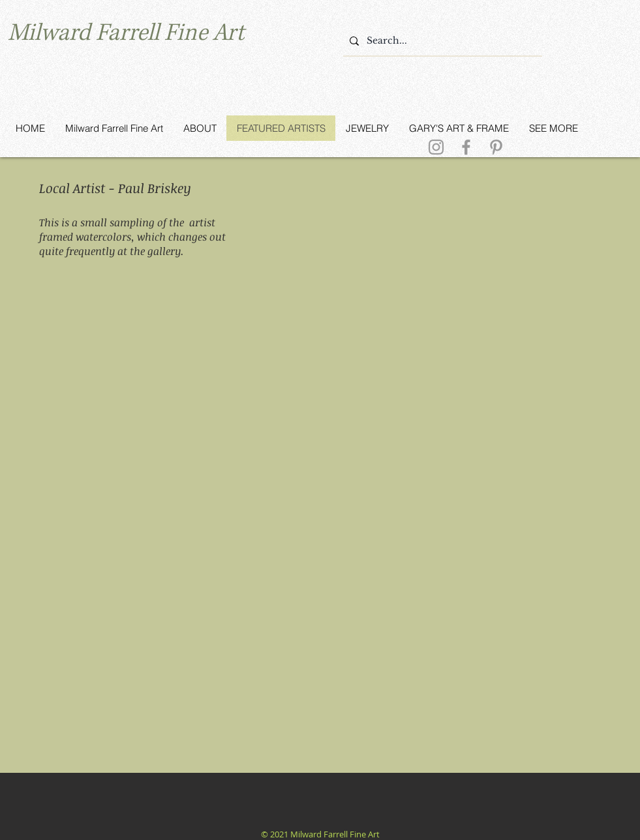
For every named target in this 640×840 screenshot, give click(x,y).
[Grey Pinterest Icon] (496, 147)
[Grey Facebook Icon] (466, 147)
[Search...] (441, 41)
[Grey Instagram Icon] (436, 147)
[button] (156, 352)
